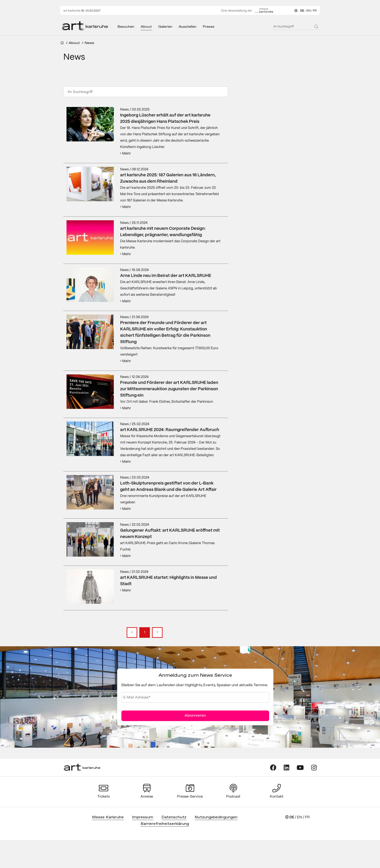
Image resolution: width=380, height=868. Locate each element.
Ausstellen (188, 27)
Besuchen (126, 27)
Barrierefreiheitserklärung (165, 824)
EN (309, 11)
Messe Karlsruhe (108, 817)
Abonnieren (195, 716)
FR (315, 11)
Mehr (126, 153)
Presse (208, 27)
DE (302, 11)
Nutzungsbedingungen (216, 817)
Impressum (143, 817)
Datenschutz (174, 817)
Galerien (165, 27)
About (146, 27)
